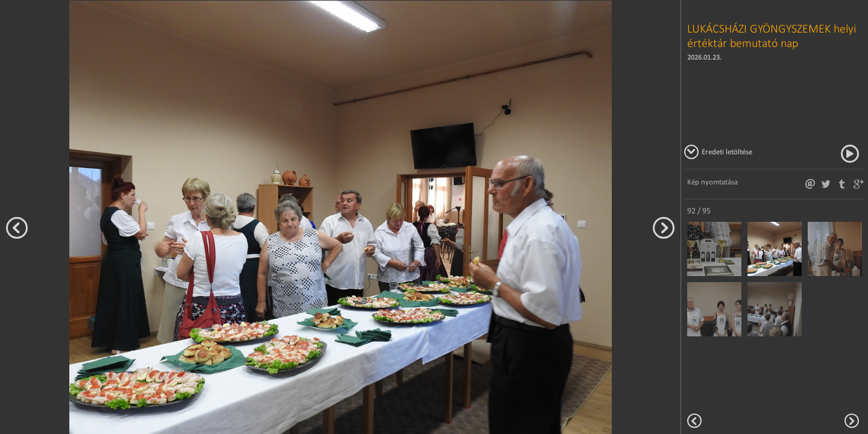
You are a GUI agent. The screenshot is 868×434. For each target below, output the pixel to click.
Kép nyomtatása (712, 182)
